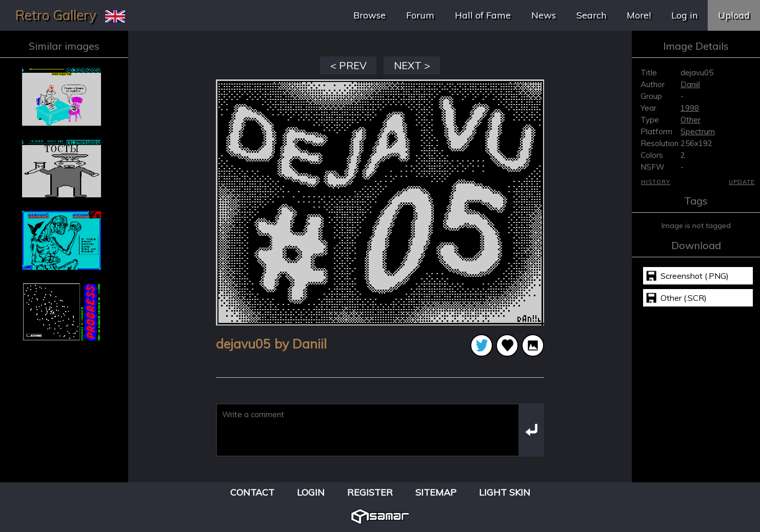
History (656, 182)
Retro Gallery (56, 15)
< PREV (348, 65)
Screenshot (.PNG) (695, 276)
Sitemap (436, 492)
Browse (369, 15)
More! (639, 15)
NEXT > (412, 65)
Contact (252, 492)
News (544, 15)
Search (591, 15)
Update (742, 182)
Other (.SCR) (684, 298)
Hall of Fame (483, 15)
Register (370, 492)
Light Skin (505, 492)
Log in (684, 15)
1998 (690, 108)
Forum (420, 15)
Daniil (690, 84)
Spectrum (698, 131)
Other (691, 120)
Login (311, 492)
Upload (734, 15)
